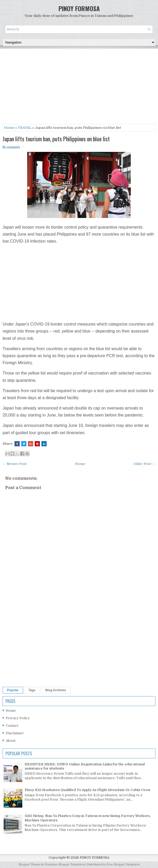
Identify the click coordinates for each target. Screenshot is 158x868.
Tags (32, 690)
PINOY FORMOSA (79, 8)
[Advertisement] (79, 88)
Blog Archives (56, 690)
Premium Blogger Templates (65, 865)
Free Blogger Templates (123, 865)
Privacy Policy (18, 718)
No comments (11, 147)
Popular (13, 690)
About (11, 741)
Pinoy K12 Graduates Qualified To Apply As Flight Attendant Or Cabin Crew (88, 790)
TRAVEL (25, 128)
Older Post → (144, 464)
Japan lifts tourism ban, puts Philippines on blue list (56, 139)
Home (9, 128)
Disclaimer (15, 733)
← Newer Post (15, 464)
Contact (12, 726)
